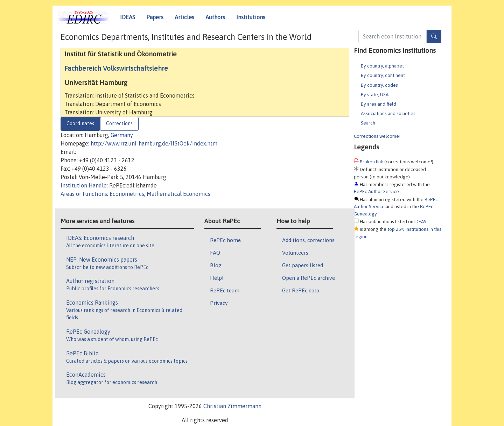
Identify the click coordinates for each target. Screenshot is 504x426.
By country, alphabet (382, 66)
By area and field (379, 104)
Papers (155, 17)
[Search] (434, 36)
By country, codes (379, 85)
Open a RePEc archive (309, 278)
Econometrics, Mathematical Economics (160, 194)
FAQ (215, 253)
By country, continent (383, 75)
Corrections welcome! (377, 136)
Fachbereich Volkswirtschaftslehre (116, 68)
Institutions (251, 17)
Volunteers (295, 253)
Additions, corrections (308, 240)
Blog (216, 265)
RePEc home (225, 240)
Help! (217, 278)
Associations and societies (388, 113)
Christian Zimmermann (232, 406)
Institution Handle (84, 185)
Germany (122, 135)
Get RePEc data (301, 290)
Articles (184, 17)
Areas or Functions (84, 194)
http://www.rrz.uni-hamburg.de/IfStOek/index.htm (154, 143)
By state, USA (375, 94)
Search (368, 123)
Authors (215, 17)
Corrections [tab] (119, 123)
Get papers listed (303, 265)
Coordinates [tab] (80, 123)
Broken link (372, 162)
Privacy (219, 303)
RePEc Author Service (376, 191)
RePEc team (225, 290)
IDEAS (128, 17)
